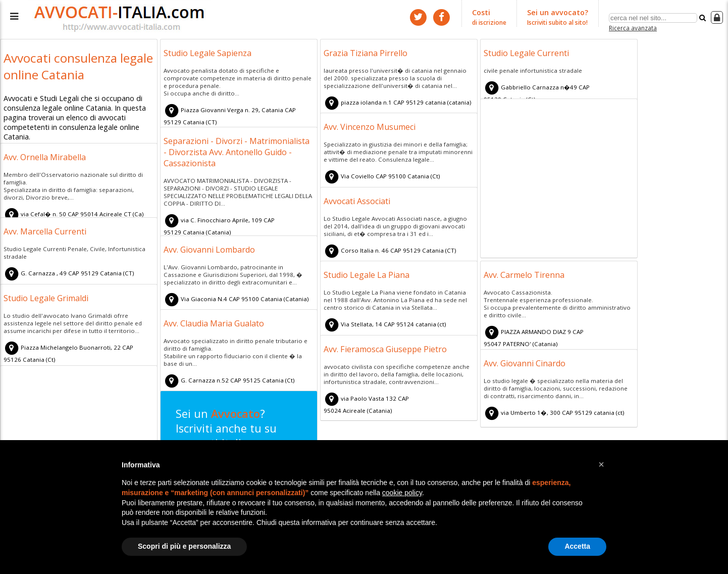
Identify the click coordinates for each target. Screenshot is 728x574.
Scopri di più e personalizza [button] (184, 546)
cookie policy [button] (402, 493)
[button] (601, 464)
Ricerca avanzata (633, 27)
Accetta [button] (577, 546)
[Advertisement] (559, 180)
